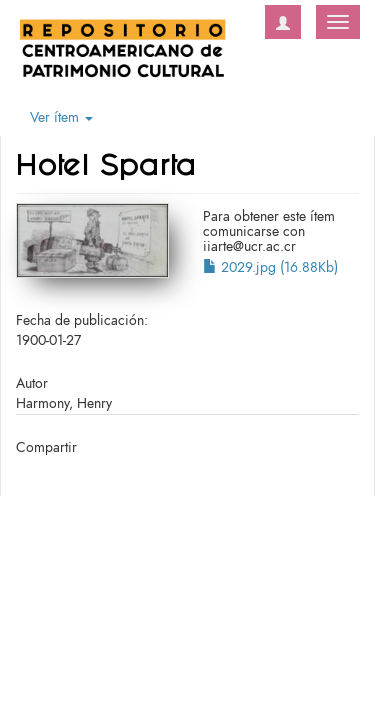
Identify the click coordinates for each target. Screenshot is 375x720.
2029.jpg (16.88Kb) (270, 267)
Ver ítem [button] (61, 117)
